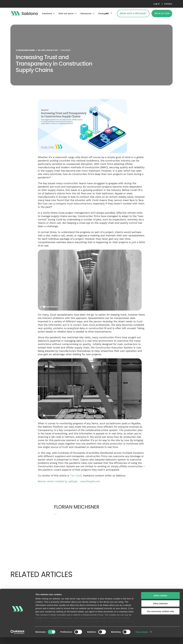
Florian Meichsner (25, 50)
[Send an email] (55, 514)
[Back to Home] (24, 13)
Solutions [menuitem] (47, 13)
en (107, 13)
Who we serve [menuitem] (66, 13)
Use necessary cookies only (160, 618)
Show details (142, 639)
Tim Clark (76, 475)
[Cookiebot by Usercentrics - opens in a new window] (18, 639)
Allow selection (160, 610)
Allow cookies (160, 602)
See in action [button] (162, 13)
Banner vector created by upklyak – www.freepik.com (69, 481)
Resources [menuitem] (86, 13)
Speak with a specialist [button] (133, 13)
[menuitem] (157, 4)
